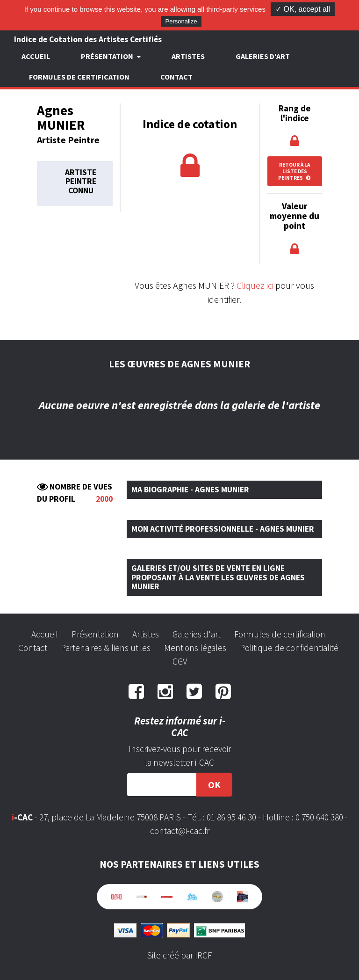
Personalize (181, 21)
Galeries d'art (263, 56)
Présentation (95, 634)
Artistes (188, 56)
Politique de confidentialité (289, 648)
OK (214, 785)
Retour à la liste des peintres (294, 171)
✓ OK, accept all (303, 9)
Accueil (36, 56)
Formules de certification (79, 77)
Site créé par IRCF (179, 955)
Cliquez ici (255, 285)
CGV (180, 661)
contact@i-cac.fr (180, 831)
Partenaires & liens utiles (106, 648)
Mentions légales (195, 648)
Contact (176, 77)
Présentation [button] (108, 56)
